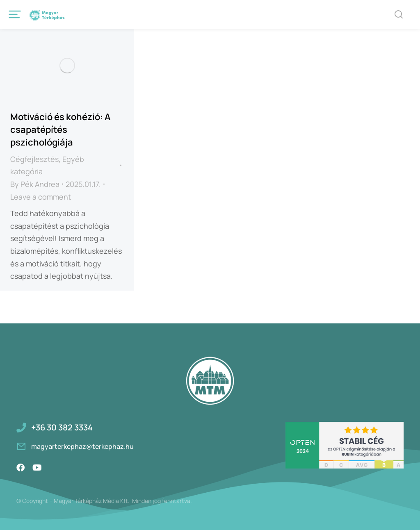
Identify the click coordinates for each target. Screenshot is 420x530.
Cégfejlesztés (34, 159)
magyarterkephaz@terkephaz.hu (82, 446)
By (35, 184)
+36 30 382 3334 (62, 427)
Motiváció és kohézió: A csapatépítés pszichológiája (60, 130)
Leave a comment (41, 197)
